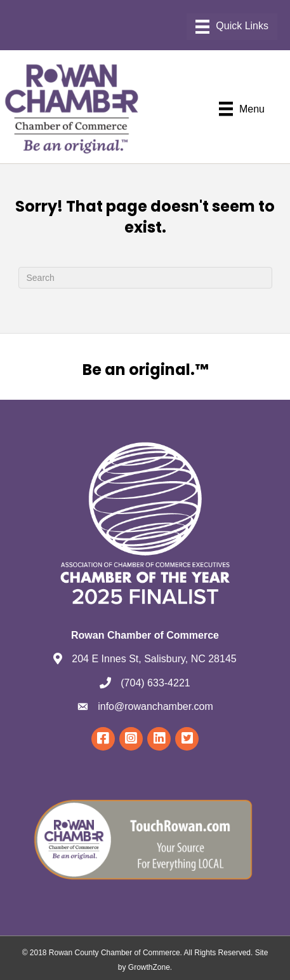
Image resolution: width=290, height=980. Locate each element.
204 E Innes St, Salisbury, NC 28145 (154, 659)
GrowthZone (149, 967)
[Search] (145, 278)
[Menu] (232, 27)
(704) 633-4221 (155, 683)
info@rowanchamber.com (155, 706)
